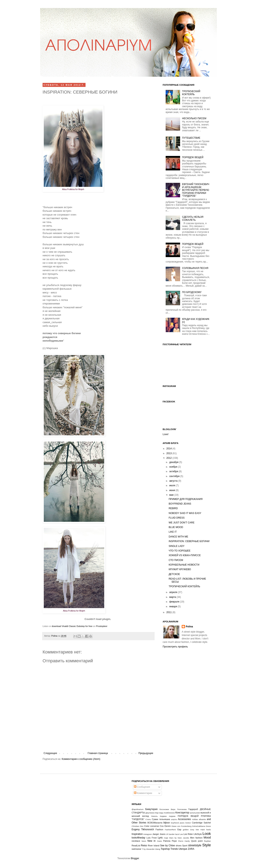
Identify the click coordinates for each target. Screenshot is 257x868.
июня (172, 490)
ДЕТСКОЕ (174, 574)
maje (166, 838)
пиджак (172, 816)
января (173, 606)
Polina (55, 636)
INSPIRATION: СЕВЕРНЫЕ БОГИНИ (189, 541)
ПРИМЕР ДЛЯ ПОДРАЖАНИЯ (186, 499)
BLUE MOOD (176, 527)
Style (207, 845)
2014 (169, 449)
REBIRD (173, 508)
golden (186, 830)
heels (209, 830)
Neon (144, 841)
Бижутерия (151, 809)
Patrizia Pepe (170, 841)
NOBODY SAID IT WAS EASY (185, 513)
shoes (179, 846)
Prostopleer (102, 626)
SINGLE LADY (177, 546)
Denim (168, 826)
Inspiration (137, 834)
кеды (161, 813)
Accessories (184, 819)
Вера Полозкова (179, 809)
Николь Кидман (159, 816)
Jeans (163, 834)
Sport (185, 846)
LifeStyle (198, 834)
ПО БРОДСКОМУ (192, 292)
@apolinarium (138, 809)
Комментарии (143, 793)
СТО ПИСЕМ (176, 560)
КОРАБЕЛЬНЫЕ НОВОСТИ (184, 565)
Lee (181, 834)
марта (173, 597)
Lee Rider (188, 834)
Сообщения (142, 787)
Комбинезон (169, 813)
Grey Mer (195, 830)
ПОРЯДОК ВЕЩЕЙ (193, 157)
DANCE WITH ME (178, 537)
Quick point (197, 841)
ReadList (136, 846)
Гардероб (193, 809)
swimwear (137, 849)
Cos (162, 826)
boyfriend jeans (178, 823)
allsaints (202, 819)
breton (188, 823)
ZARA (191, 849)
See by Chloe (167, 846)
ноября (174, 467)
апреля (174, 592)
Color (147, 826)
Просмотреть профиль (175, 647)
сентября (175, 476)
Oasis (160, 841)
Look (207, 834)
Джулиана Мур (152, 813)
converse (155, 826)
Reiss (144, 846)
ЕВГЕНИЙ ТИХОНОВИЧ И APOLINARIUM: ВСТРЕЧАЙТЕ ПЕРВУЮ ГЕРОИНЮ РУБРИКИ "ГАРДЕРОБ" (196, 190)
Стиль (148, 819)
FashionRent (170, 830)
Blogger (135, 858)
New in (151, 841)
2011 (169, 612)
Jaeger (156, 834)
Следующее (50, 753)
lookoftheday (139, 838)
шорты (174, 819)
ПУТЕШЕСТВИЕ (191, 138)
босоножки (164, 809)
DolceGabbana (199, 826)
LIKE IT (173, 532)
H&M (203, 830)
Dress (208, 826)
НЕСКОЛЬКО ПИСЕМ (194, 118)
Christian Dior (138, 826)
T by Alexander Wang (151, 849)
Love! (166, 434)
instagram (148, 834)
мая (172, 495)
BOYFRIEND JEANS (180, 504)
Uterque (183, 849)
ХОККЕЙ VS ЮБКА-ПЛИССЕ (185, 555)
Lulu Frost (152, 838)
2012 (169, 458)
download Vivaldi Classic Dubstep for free (72, 626)
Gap (179, 829)
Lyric (160, 838)
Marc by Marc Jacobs (179, 838)
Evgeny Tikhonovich (143, 829)
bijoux (167, 823)
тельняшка (165, 819)
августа (174, 481)
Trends (174, 849)
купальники (195, 813)
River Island (154, 846)
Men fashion (196, 838)
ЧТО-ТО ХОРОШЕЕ (180, 551)
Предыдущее (146, 753)
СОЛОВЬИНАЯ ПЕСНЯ (195, 268)
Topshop (165, 849)
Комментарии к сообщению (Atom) (81, 759)
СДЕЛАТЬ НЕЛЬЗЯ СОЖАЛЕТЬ (193, 218)
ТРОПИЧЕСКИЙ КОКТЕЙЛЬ (191, 93)
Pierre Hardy (184, 841)
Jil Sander (170, 834)
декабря (174, 462)
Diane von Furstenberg (182, 826)
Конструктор (182, 813)
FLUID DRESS (177, 518)
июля (172, 485)
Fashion (159, 829)
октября (174, 471)
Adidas (195, 819)
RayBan (207, 841)
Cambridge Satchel (201, 823)
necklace (136, 841)
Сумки (155, 819)
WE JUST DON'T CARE (182, 523)
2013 (169, 453)
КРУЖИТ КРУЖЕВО (180, 569)
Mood (207, 837)
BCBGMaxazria (155, 823)
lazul (177, 834)
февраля (175, 602)
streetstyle (195, 845)
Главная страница (98, 753)
